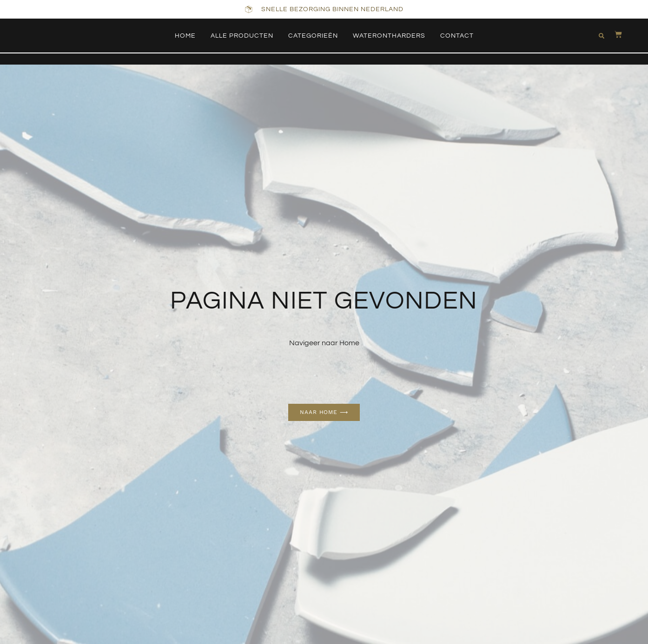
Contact (457, 36)
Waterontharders (389, 36)
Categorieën (313, 36)
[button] (600, 36)
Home (185, 36)
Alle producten (242, 36)
